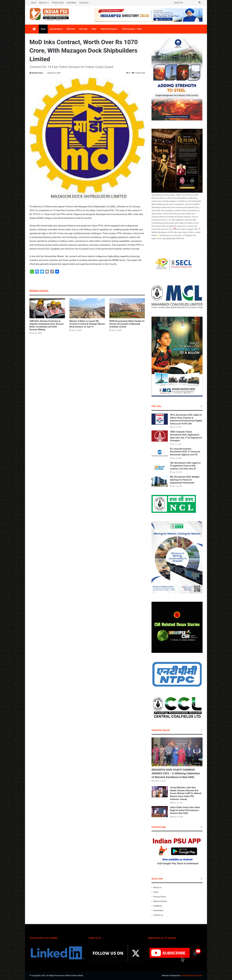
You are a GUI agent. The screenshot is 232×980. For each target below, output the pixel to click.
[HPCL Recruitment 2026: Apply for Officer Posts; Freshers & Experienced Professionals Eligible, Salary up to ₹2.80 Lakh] (160, 419)
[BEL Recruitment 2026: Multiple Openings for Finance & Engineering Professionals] (160, 481)
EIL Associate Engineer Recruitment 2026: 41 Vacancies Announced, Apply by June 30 (185, 452)
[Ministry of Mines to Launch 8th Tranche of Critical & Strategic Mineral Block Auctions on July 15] (87, 308)
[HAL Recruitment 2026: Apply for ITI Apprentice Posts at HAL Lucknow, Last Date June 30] (160, 467)
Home (34, 3)
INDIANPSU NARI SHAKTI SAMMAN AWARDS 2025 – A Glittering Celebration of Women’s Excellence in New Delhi (176, 773)
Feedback (158, 906)
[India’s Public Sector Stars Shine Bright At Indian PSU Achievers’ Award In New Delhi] (160, 812)
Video (94, 29)
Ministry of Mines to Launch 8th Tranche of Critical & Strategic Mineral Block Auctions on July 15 (87, 324)
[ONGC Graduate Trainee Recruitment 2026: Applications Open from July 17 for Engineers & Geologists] (160, 436)
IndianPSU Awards (109, 29)
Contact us (84, 3)
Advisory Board (160, 901)
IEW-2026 (71, 29)
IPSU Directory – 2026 (132, 29)
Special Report (56, 29)
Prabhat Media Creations (192, 975)
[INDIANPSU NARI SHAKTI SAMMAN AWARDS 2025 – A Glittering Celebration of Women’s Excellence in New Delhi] (177, 752)
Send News (72, 3)
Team (156, 892)
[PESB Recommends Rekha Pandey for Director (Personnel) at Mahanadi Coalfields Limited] (127, 308)
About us (43, 3)
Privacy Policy (58, 3)
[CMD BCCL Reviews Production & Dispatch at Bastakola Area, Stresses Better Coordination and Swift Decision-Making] (47, 308)
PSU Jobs (83, 29)
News (43, 29)
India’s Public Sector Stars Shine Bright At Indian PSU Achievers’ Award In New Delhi (185, 810)
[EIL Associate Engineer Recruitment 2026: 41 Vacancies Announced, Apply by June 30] (160, 453)
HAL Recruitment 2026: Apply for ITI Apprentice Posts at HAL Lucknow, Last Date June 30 (185, 466)
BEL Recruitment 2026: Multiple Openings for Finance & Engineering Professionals (185, 480)
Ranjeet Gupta (37, 73)
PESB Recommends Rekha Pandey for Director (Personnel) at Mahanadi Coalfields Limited (127, 324)
